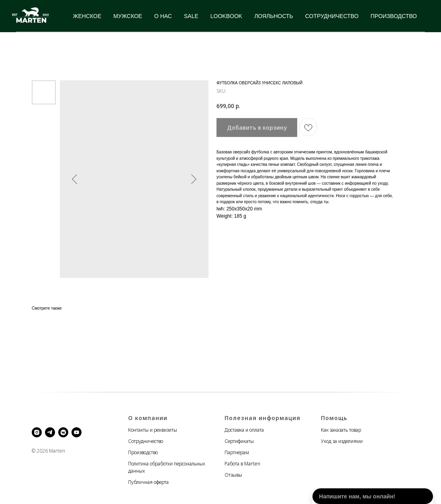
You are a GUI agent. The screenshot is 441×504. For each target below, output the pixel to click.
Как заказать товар (341, 430)
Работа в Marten (242, 464)
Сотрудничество (146, 441)
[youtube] (77, 432)
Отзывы (233, 475)
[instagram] (37, 432)
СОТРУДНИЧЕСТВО (332, 16)
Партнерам (237, 452)
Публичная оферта (148, 482)
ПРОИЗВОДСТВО (394, 16)
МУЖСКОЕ (128, 16)
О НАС (163, 16)
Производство (143, 452)
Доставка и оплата (244, 430)
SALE (191, 16)
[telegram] (50, 432)
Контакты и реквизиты (153, 430)
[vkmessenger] (63, 432)
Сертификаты (239, 441)
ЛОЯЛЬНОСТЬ (274, 16)
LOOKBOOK (226, 16)
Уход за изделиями (342, 441)
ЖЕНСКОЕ (87, 16)
